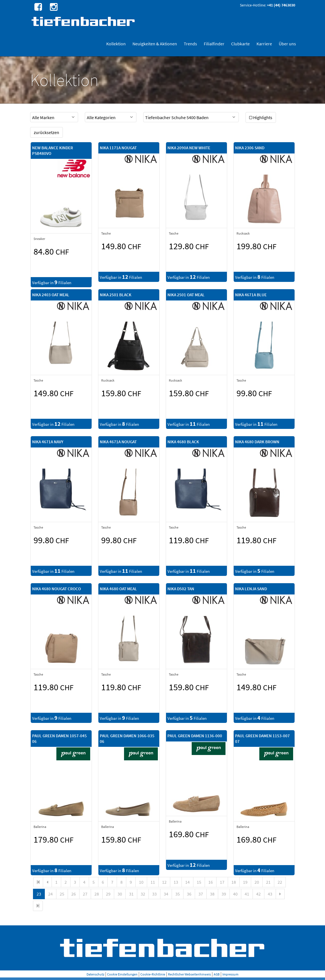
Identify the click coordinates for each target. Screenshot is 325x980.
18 (234, 882)
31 (131, 894)
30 (120, 894)
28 (97, 894)
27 (85, 894)
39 (224, 894)
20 (257, 882)
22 (280, 882)
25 (62, 894)
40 (235, 894)
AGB (217, 974)
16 (211, 882)
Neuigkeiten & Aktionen (155, 44)
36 (189, 894)
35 (178, 894)
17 (222, 882)
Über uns (287, 44)
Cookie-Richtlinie (153, 974)
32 (143, 894)
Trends (190, 44)
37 (201, 894)
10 (141, 882)
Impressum (230, 974)
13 (176, 882)
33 (154, 894)
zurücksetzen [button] (47, 132)
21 (268, 882)
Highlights (261, 117)
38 (212, 894)
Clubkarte (240, 44)
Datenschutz (95, 974)
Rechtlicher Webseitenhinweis (189, 974)
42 (258, 894)
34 (166, 894)
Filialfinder (214, 44)
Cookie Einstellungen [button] (122, 974)
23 (39, 894)
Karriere (264, 44)
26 (74, 894)
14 (187, 882)
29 (108, 894)
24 (50, 894)
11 (153, 882)
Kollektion (116, 44)
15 (199, 882)
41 (247, 894)
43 (270, 894)
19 (245, 882)
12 (164, 882)
